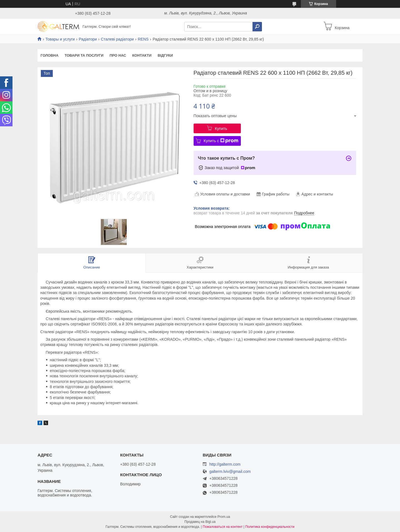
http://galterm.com (225, 464)
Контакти (142, 55)
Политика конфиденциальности (270, 527)
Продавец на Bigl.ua (200, 522)
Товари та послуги (84, 55)
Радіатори (88, 39)
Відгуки (165, 55)
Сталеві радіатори (117, 39)
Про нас (118, 55)
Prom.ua (224, 517)
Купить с (221, 141)
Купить (221, 129)
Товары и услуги (60, 39)
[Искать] (257, 27)
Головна (49, 55)
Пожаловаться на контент (223, 527)
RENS (143, 39)
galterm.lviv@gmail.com (230, 472)
